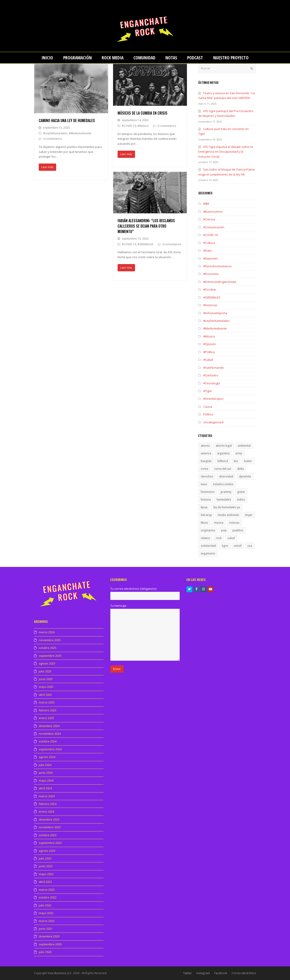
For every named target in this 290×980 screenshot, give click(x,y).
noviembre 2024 (50, 734)
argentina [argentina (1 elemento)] (223, 453)
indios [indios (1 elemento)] (241, 500)
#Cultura (209, 243)
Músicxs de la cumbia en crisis (143, 113)
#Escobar (210, 289)
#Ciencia (209, 219)
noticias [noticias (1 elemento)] (234, 523)
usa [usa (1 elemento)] (250, 546)
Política (208, 414)
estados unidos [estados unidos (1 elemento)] (223, 484)
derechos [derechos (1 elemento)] (207, 476)
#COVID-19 (129, 126)
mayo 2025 (46, 687)
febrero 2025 (48, 710)
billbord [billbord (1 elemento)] (223, 461)
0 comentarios (53, 139)
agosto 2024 (47, 757)
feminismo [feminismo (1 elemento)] (208, 492)
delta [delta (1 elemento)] (240, 469)
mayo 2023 (46, 874)
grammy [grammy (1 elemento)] (226, 492)
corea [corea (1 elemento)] (204, 469)
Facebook (221, 973)
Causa (208, 407)
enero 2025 (46, 718)
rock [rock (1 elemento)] (219, 538)
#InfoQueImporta (215, 313)
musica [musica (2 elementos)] (219, 523)
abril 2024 (45, 788)
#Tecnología (212, 383)
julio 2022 (45, 905)
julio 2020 (45, 952)
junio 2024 (46, 773)
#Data (207, 250)
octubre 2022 (48, 897)
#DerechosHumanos (217, 266)
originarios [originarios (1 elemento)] (208, 530)
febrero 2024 (48, 804)
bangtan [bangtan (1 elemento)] (206, 461)
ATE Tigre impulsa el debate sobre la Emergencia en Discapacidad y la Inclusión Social (226, 152)
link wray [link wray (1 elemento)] (206, 515)
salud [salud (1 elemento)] (231, 538)
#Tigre (208, 391)
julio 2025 (45, 671)
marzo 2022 (47, 921)
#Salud (208, 360)
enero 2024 (46, 811)
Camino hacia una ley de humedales (67, 120)
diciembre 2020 (49, 936)
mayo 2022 (46, 913)
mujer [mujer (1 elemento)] (249, 515)
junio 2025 (46, 679)
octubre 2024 (48, 741)
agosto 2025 (47, 663)
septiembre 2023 (50, 843)
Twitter (187, 973)
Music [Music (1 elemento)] (204, 523)
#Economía (211, 274)
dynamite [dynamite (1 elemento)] (245, 476)
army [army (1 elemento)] (239, 453)
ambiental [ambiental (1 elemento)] (244, 446)
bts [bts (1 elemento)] (236, 461)
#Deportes (211, 258)
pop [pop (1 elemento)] (224, 530)
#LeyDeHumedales (55, 133)
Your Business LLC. (60, 973)
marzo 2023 (47, 890)
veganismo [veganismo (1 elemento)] (208, 553)
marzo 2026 (47, 632)
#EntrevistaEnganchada (220, 282)
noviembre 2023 (50, 827)
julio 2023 (45, 858)
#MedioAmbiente (80, 133)
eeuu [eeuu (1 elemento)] (204, 484)
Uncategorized (213, 422)
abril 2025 (45, 695)
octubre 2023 (48, 835)
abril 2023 (45, 882)
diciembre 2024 (49, 726)
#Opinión (210, 344)
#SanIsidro (211, 375)
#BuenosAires (213, 212)
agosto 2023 (47, 851)
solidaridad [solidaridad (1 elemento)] (208, 546)
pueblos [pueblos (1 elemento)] (238, 530)
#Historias (210, 305)
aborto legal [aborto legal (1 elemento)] (224, 446)
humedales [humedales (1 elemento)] (224, 500)
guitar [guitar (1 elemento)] (241, 492)
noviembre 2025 (50, 640)
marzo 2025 (47, 702)
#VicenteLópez (213, 399)
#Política (209, 352)
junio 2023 (46, 866)
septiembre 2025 (50, 656)
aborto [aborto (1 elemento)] (205, 446)
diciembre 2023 (49, 819)
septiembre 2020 (50, 944)
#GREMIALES (145, 244)
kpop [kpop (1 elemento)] (204, 507)
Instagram (203, 973)
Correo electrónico (244, 973)
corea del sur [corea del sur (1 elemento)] (223, 469)
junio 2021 (46, 929)
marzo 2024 (47, 796)
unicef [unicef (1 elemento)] (238, 546)
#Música (143, 126)
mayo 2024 (46, 780)
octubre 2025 (48, 648)
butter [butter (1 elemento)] (248, 461)
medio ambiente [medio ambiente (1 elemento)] (228, 515)
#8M (206, 204)
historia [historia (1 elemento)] (206, 500)
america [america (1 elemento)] (206, 453)
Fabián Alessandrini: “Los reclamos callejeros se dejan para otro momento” (146, 226)
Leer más (47, 167)
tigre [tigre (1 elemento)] (225, 546)
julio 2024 (45, 765)
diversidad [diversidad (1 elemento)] (226, 476)
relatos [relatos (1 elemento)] (205, 538)
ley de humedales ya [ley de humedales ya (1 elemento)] (227, 507)
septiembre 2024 (50, 749)
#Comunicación (214, 227)
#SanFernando (214, 368)
